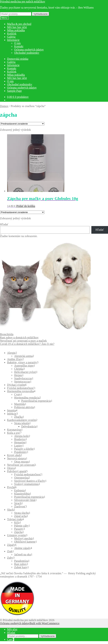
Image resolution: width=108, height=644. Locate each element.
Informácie (13, 40)
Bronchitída (7, 334)
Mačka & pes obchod (19, 24)
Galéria (11, 37)
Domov (4, 106)
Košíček (12, 34)
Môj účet (12, 629)
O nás (17, 43)
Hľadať (4, 224)
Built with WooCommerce (44, 623)
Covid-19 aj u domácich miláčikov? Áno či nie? (27, 344)
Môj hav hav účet (17, 27)
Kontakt (19, 46)
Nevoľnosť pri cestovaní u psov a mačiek (23, 341)
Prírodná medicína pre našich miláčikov (23, 2)
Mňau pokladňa (16, 30)
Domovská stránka (18, 59)
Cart (11, 639)
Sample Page (14, 91)
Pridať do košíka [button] (26, 206)
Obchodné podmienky (27, 53)
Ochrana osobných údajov (29, 50)
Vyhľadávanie (41, 14)
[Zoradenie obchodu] (22, 124)
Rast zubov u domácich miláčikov (19, 337)
